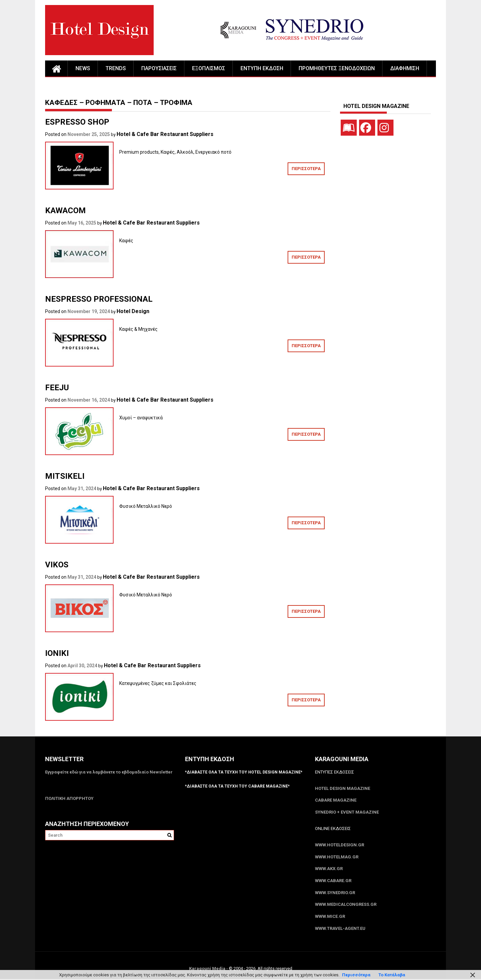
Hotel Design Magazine (343, 788)
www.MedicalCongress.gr (346, 905)
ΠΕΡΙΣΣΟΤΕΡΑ (306, 169)
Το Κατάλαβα (392, 975)
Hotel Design (133, 311)
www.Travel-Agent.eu (340, 929)
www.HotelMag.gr (337, 857)
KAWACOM (65, 211)
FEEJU (57, 388)
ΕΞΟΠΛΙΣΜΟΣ (209, 68)
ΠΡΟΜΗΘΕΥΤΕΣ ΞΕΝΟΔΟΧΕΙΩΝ (337, 68)
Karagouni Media (208, 969)
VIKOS (57, 565)
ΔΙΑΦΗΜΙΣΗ (405, 68)
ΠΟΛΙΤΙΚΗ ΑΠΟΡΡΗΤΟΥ (69, 798)
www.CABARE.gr (333, 881)
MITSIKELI (65, 476)
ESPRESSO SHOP (77, 122)
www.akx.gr (329, 869)
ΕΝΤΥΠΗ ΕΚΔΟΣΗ (262, 68)
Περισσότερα (356, 975)
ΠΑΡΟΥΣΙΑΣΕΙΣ (159, 68)
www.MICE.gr (330, 917)
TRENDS (116, 68)
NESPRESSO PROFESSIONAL (99, 299)
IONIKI (57, 653)
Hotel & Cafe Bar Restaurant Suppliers (165, 134)
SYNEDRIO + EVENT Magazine (347, 812)
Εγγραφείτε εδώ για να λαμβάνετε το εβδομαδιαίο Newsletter (109, 772)
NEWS (83, 68)
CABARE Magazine (336, 800)
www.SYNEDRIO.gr (335, 893)
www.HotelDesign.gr (340, 845)
